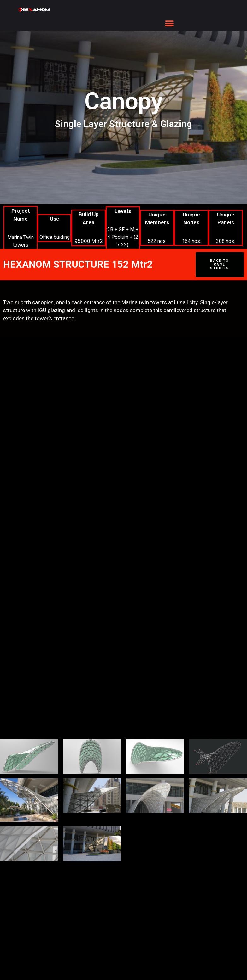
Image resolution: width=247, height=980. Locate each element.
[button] (170, 24)
